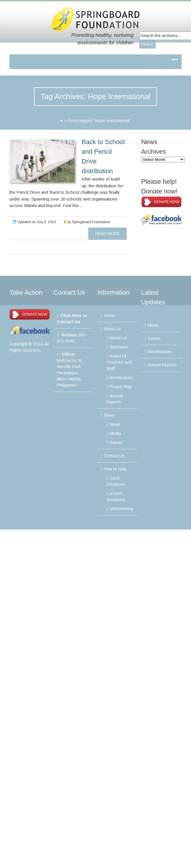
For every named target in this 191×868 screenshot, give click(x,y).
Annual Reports (162, 365)
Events (116, 443)
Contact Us (114, 456)
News (109, 415)
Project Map (121, 387)
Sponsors (119, 347)
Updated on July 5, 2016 (34, 222)
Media (115, 433)
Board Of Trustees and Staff (119, 362)
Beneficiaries (122, 378)
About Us (113, 329)
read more (108, 233)
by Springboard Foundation (87, 222)
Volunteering (121, 509)
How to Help (115, 469)
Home (109, 316)
